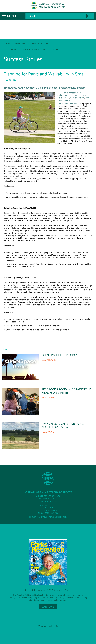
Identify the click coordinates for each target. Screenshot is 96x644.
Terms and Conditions (58, 517)
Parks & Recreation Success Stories (31, 44)
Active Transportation (72, 93)
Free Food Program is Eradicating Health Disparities (67, 391)
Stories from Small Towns (68, 104)
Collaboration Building (67, 95)
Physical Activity (77, 98)
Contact (32, 517)
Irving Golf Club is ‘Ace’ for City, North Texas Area (65, 425)
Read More (48, 398)
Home (8, 44)
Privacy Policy (42, 517)
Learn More (49, 360)
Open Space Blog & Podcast (61, 355)
